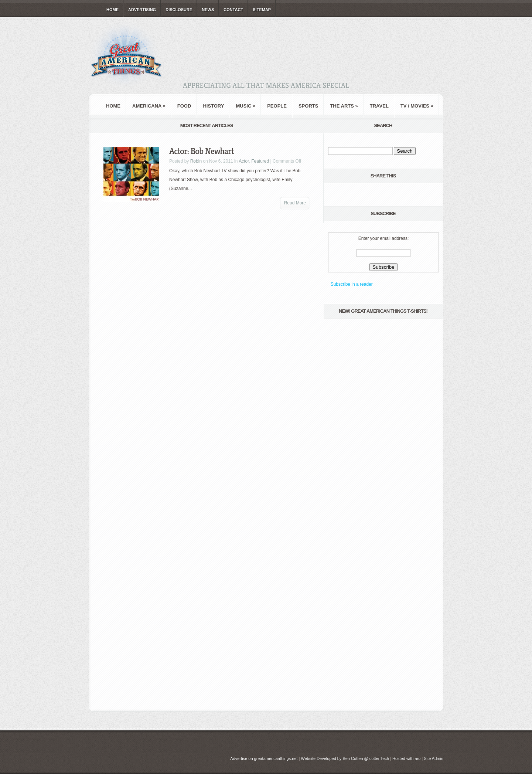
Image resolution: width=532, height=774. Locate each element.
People (277, 106)
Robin (196, 161)
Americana (149, 106)
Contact (233, 10)
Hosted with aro (406, 758)
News (208, 10)
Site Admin (434, 758)
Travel (379, 106)
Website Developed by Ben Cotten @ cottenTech (345, 758)
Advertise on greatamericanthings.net (264, 758)
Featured (260, 161)
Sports (308, 106)
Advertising (142, 10)
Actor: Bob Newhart (202, 151)
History (213, 106)
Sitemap (262, 10)
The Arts (344, 106)
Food (184, 106)
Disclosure (179, 10)
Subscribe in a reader (352, 284)
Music (245, 106)
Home (112, 10)
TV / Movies (417, 106)
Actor (244, 161)
